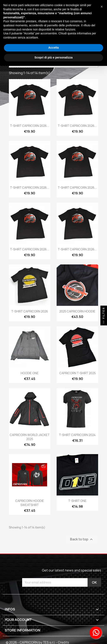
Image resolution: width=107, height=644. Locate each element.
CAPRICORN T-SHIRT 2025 (77, 373)
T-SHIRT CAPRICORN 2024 (77, 435)
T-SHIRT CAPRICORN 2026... (30, 126)
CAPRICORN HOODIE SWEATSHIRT (30, 503)
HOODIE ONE (30, 373)
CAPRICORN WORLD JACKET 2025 (30, 437)
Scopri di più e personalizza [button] (53, 57)
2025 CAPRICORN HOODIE (77, 311)
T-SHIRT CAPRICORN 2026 (30, 311)
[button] (102, 7)
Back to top (82, 539)
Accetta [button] (54, 48)
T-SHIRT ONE (77, 501)
